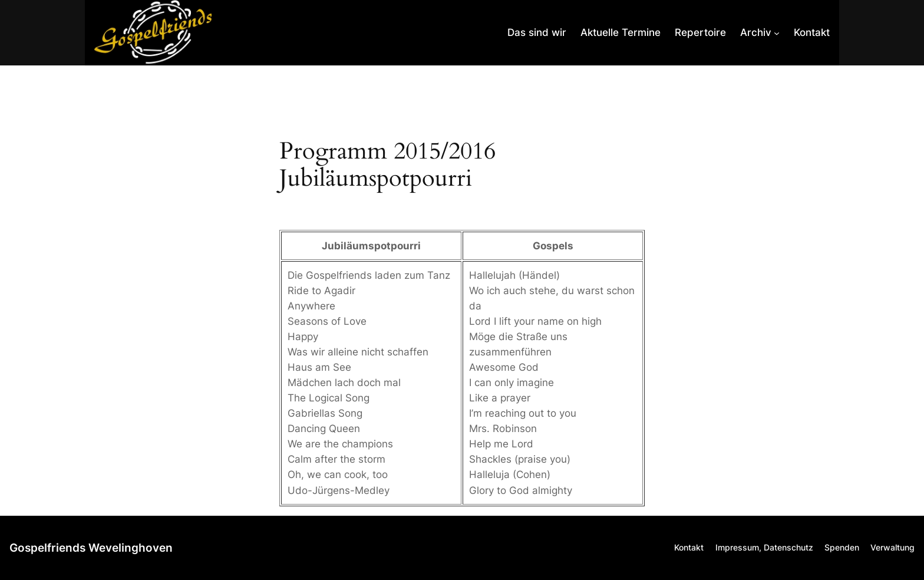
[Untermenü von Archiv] (760, 32)
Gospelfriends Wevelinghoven (91, 548)
